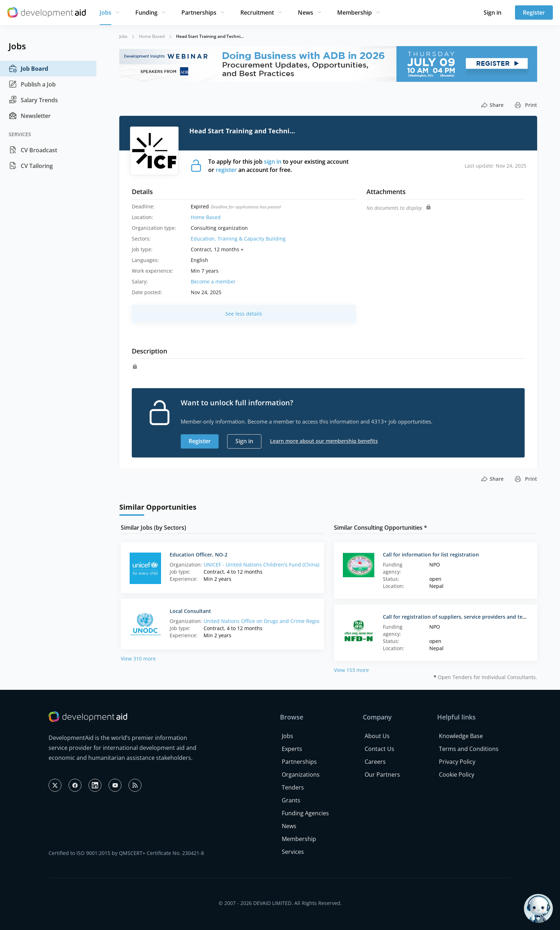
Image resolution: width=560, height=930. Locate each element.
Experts (292, 749)
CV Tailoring (31, 166)
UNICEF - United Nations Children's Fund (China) (261, 565)
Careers (375, 762)
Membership (354, 13)
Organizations (301, 775)
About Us (377, 736)
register (226, 170)
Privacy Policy (457, 762)
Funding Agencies (305, 813)
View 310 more (138, 659)
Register (534, 13)
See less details (244, 314)
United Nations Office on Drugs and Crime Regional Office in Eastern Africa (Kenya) (303, 621)
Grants (291, 800)
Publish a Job (32, 84)
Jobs (106, 13)
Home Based (152, 36)
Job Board (28, 69)
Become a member (213, 281)
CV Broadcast (33, 150)
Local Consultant (190, 611)
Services (293, 852)
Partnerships (199, 13)
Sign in (492, 13)
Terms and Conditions (469, 749)
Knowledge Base (461, 736)
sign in (273, 162)
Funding (146, 13)
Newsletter (30, 116)
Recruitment (257, 13)
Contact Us (379, 749)
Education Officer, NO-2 (199, 555)
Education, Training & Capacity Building (238, 239)
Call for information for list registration (431, 555)
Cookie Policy (457, 775)
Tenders (293, 787)
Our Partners (382, 775)
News (306, 13)
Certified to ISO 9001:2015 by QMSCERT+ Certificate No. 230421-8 (126, 853)
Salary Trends (33, 100)
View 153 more (351, 670)
